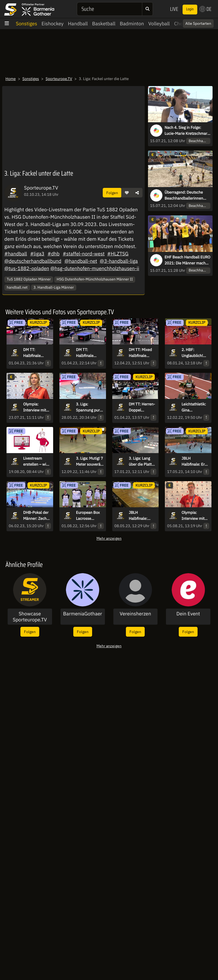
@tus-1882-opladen (27, 268)
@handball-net (81, 261)
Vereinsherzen (135, 614)
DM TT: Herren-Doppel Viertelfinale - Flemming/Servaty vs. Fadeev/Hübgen (142, 407)
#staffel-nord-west (84, 254)
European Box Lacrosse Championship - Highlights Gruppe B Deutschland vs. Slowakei (90, 516)
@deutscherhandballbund (33, 261)
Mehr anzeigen (109, 538)
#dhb (54, 254)
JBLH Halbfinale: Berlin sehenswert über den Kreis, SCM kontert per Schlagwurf (143, 516)
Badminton (132, 24)
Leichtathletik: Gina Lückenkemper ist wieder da (194, 407)
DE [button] (205, 9)
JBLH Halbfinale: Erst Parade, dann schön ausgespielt (195, 462)
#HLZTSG (118, 254)
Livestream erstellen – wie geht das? (36, 462)
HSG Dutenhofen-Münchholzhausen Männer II (95, 279)
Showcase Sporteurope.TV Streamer (30, 617)
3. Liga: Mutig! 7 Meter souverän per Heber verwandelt (90, 462)
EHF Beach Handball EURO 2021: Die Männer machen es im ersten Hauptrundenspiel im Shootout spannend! (187, 260)
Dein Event (188, 614)
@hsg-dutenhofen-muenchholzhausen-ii (95, 268)
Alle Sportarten (198, 23)
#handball (16, 254)
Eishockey (52, 24)
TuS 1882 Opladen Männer (29, 279)
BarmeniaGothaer (83, 614)
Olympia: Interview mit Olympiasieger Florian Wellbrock (194, 516)
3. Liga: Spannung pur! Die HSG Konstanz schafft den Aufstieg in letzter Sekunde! (88, 407)
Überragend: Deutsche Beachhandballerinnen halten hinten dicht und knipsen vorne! (184, 196)
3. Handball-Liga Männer (54, 287)
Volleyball (159, 24)
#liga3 (37, 254)
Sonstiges (26, 24)
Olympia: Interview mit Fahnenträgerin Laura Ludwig (36, 407)
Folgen (112, 193)
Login (190, 9)
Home (11, 79)
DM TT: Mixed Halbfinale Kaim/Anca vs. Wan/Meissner (141, 353)
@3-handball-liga (119, 261)
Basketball (104, 24)
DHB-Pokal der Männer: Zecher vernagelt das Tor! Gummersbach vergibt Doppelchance (37, 516)
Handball (78, 24)
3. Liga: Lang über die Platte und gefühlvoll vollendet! (141, 462)
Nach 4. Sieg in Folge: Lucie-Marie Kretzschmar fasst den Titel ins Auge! (186, 131)
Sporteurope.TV (59, 79)
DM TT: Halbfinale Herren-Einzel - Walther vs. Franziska (89, 353)
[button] (127, 193)
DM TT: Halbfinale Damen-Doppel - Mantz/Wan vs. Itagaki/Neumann (37, 353)
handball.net (17, 287)
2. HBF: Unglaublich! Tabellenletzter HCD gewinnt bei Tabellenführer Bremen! (194, 353)
